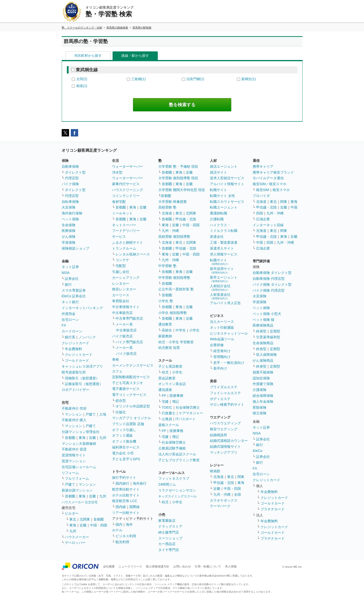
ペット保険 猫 (263, 320)
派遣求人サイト (222, 248)
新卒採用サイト (222, 270)
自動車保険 (70, 166)
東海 (82, 438)
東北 (73, 519)
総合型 (121, 401)
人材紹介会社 (220, 288)
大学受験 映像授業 (173, 202)
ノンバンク (87, 337)
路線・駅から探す (135, 56)
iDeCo (257, 451)
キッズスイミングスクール (177, 496)
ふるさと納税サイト (128, 242)
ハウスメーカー (77, 537)
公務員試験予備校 (172, 448)
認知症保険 (261, 378)
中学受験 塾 (167, 266)
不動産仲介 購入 (74, 420)
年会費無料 (73, 349)
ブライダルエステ (224, 387)
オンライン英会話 (172, 384)
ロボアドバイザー (75, 390)
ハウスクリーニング (128, 190)
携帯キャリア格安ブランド (273, 172)
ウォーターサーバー (128, 166)
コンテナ (122, 260)
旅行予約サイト (124, 477)
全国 (237, 494)
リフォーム (70, 473)
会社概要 (109, 566)
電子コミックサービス (129, 395)
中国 (294, 207)
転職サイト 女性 (222, 196)
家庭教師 (165, 336)
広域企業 (263, 219)
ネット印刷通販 (222, 328)
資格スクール (169, 425)
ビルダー (72, 513)
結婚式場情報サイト (225, 447)
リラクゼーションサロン (177, 490)
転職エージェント (224, 207)
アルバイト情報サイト (227, 184)
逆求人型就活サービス (227, 178)
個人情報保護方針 (158, 566)
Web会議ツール (222, 339)
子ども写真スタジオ (128, 383)
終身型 (261, 331)
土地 (103, 414)
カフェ (117, 371)
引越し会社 (121, 272)
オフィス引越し (124, 430)
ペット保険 (70, 219)
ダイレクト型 (75, 172)
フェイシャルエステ (225, 393)
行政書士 (169, 413)
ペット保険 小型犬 (267, 314)
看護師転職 (218, 213)
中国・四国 (99, 525)
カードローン (72, 331)
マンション (73, 414)
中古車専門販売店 (129, 318)
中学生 (181, 330)
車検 (116, 359)
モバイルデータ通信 (268, 178)
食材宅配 (119, 202)
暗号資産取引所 (74, 372)
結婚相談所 (218, 435)
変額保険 (260, 407)
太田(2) (82, 79)
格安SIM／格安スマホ (269, 184)
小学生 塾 (166, 301)
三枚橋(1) (138, 79)
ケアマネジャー (191, 413)
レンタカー (121, 283)
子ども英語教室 (170, 366)
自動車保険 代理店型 (269, 279)
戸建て (91, 414)
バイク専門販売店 (129, 342)
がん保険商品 (263, 360)
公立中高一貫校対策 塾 (176, 289)
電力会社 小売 (123, 453)
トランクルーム (124, 248)
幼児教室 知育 (169, 348)
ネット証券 (70, 267)
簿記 (175, 402)
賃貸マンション (74, 461)
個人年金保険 (263, 402)
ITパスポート (186, 419)
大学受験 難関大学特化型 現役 (182, 190)
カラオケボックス (224, 500)
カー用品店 (167, 544)
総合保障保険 (263, 396)
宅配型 (121, 266)
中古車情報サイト (126, 307)
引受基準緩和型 (268, 337)
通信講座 (165, 390)
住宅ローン (70, 320)
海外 (129, 524)
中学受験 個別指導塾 (174, 278)
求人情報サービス (224, 254)
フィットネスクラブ (174, 478)
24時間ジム (167, 484)
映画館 (215, 471)
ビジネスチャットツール (229, 333)
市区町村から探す (88, 56)
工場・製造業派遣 (224, 242)
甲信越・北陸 (186, 219)
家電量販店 (167, 521)
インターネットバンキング (82, 308)
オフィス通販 (122, 435)
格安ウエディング (224, 429)
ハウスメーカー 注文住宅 (80, 502)
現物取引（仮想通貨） (82, 378)
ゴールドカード (77, 360)
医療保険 (69, 231)
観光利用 (122, 542)
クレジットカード (75, 343)
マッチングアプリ (224, 452)
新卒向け (220, 368)
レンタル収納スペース (133, 254)
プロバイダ (261, 196)
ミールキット (122, 213)
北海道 (167, 213)
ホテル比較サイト (126, 495)
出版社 (121, 412)
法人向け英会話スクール (177, 454)
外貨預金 (69, 314)
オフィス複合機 (124, 441)
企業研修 (217, 345)
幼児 (165, 372)
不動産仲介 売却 (74, 408)
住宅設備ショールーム (79, 467)
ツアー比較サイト (126, 513)
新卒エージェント (224, 279)
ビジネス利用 (126, 536)
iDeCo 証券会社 (74, 296)
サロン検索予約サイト (227, 404)
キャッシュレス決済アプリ (82, 366)
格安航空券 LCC (125, 501)
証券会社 (72, 279)
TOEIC (167, 407)
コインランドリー (126, 196)
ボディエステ (220, 399)
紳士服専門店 (169, 532)
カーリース (121, 295)
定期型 (275, 331)
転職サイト (218, 190)
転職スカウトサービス (227, 202)
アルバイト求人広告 (225, 303)
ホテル (117, 530)
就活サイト (218, 172)
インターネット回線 (268, 225)
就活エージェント (224, 166)
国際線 (134, 507)
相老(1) (82, 86)
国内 (119, 524)
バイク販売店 (122, 336)
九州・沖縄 (170, 231)
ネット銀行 (70, 302)
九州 (103, 438)
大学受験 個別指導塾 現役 (178, 178)
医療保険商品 (263, 325)
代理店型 (72, 178)
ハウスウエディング (225, 423)
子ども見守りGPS (126, 459)
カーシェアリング (126, 278)
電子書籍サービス (126, 389)
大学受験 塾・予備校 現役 (178, 166)
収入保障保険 (266, 355)
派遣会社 (217, 237)
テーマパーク (220, 506)
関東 (241, 477)
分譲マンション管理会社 (81, 432)
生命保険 (69, 225)
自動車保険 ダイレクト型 (272, 273)
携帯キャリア (263, 166)
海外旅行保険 (72, 213)
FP (164, 396)
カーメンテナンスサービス (133, 365)
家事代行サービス (126, 184)
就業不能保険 (263, 372)
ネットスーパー (124, 225)
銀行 (68, 284)
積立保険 (260, 413)
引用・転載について (208, 566)
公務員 (167, 419)
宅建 (165, 402)
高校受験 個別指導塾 (174, 237)
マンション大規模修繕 (79, 444)
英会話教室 (167, 378)
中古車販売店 (122, 313)
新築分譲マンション (77, 490)
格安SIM (263, 190)
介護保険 (260, 390)
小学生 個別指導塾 (173, 313)
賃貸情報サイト (74, 455)
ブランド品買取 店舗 (128, 424)
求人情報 (231, 566)
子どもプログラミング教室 (179, 460)
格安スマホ (281, 190)
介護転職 (217, 219)
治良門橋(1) (195, 79)
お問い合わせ (182, 566)
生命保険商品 (263, 343)
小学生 (194, 330)
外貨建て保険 (263, 384)
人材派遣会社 (220, 296)
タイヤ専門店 (169, 550)
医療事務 (176, 396)
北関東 (85, 519)
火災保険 (69, 207)
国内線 (121, 507)
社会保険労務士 (188, 407)
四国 (260, 213)
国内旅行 (122, 483)
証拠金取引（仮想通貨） (84, 384)
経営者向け (222, 351)
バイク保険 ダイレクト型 (272, 284)
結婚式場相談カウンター (229, 441)
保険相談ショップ (75, 248)
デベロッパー (75, 543)
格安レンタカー (124, 289)
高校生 (167, 330)
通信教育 (165, 324)
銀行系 (70, 337)
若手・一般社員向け (229, 363)
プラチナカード (273, 509)
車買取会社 (121, 301)
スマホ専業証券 (74, 290)
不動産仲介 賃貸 (74, 449)
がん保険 (69, 237)
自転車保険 (70, 202)
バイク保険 (70, 184)
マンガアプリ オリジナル (131, 418)
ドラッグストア (170, 526)
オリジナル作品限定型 (133, 406)
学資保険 (69, 242)
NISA (66, 273)
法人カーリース (222, 322)
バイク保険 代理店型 (269, 290)
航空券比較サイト (126, 489)
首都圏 (70, 438)
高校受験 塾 (167, 207)
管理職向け (222, 357)
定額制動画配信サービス (131, 377)
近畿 (92, 438)
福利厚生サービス (126, 447)
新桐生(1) (249, 79)
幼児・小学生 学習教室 (176, 342)
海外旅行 (140, 483)
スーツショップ (170, 538)
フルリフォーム (77, 478)
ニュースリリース (130, 566)
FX (64, 325)
